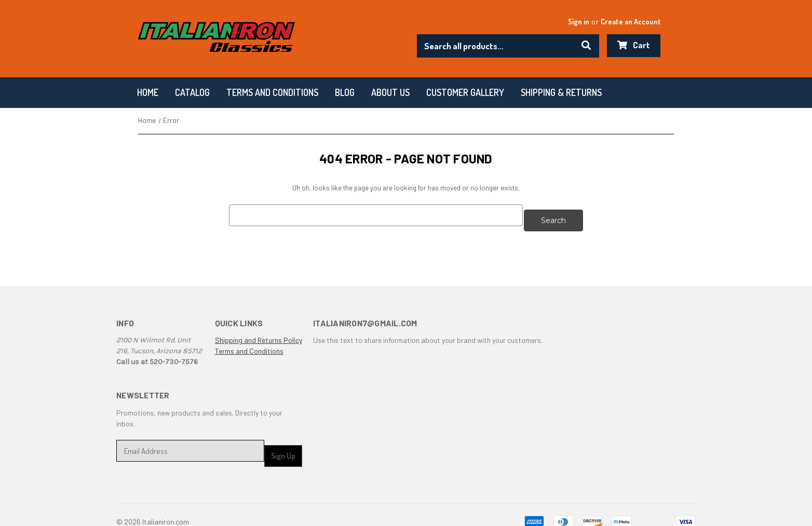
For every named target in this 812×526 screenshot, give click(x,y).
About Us (390, 92)
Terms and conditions (272, 92)
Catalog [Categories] (192, 92)
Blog (345, 92)
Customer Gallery (465, 92)
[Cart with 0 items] (634, 46)
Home (148, 92)
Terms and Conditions (249, 346)
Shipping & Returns (561, 92)
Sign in (579, 22)
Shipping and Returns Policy (259, 335)
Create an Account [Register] (631, 22)
